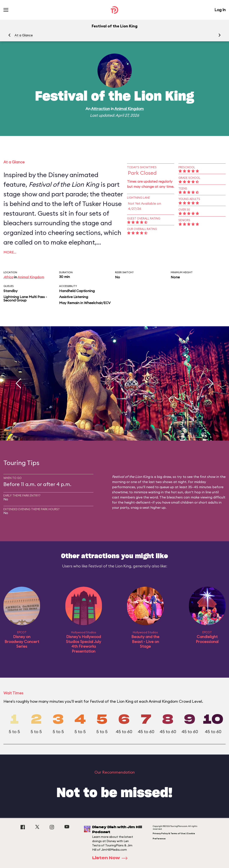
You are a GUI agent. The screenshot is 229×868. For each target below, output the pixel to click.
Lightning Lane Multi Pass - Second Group (25, 298)
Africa (8, 277)
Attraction (100, 109)
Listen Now (111, 858)
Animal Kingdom (129, 109)
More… (10, 252)
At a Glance (24, 35)
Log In (220, 10)
